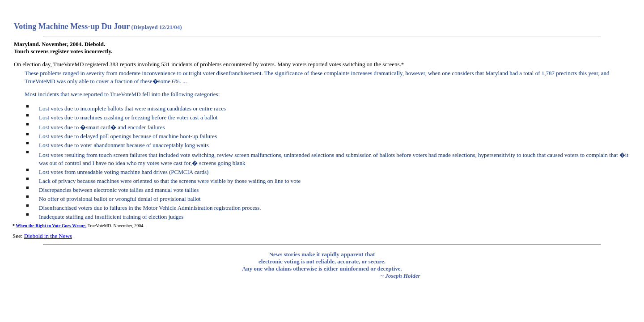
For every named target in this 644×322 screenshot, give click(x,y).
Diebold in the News (48, 236)
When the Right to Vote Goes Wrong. (51, 226)
